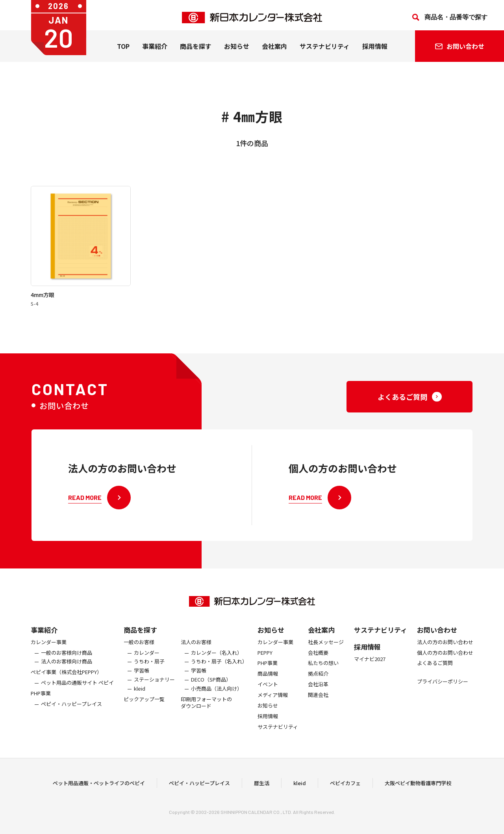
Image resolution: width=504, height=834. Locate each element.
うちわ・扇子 (149, 667)
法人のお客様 (196, 647)
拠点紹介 (318, 679)
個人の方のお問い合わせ (445, 658)
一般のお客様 (139, 647)
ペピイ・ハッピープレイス (71, 709)
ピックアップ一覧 (144, 705)
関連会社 (318, 700)
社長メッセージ (326, 647)
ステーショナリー (154, 685)
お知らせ (237, 51)
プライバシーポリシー (443, 687)
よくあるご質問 (435, 668)
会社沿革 (318, 690)
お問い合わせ (437, 635)
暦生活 (262, 785)
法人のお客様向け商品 (67, 667)
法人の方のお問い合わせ (445, 647)
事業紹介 (155, 51)
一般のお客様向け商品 (67, 658)
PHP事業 (41, 699)
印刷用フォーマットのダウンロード (206, 708)
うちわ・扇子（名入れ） (219, 667)
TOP (123, 51)
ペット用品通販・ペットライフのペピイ (99, 785)
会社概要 (318, 658)
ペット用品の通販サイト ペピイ (77, 688)
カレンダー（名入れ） (217, 658)
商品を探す (140, 635)
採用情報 (375, 51)
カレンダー (147, 658)
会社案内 (274, 51)
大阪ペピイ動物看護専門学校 (418, 785)
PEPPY (265, 658)
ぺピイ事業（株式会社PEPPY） (66, 677)
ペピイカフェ (345, 785)
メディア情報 (273, 700)
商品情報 (268, 679)
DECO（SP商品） (211, 685)
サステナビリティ (325, 51)
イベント (268, 690)
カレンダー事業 (49, 647)
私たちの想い (323, 668)
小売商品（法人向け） (217, 694)
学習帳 (142, 676)
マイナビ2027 (370, 664)
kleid (140, 694)
